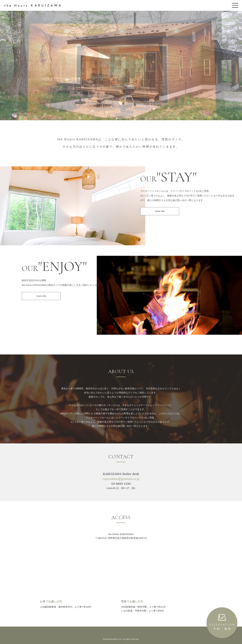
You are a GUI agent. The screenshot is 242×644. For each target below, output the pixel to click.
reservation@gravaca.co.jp (121, 479)
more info (160, 211)
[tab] (117, 118)
